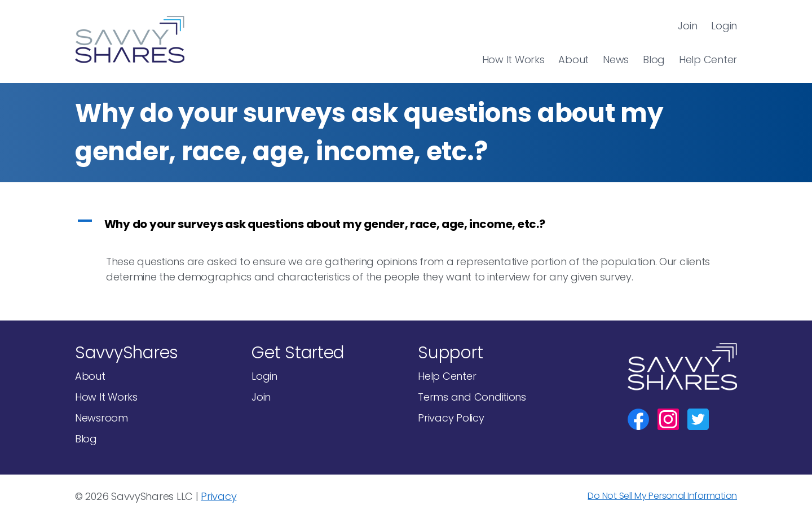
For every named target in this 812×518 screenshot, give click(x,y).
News (616, 60)
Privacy (219, 496)
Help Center (708, 60)
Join (687, 26)
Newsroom (101, 418)
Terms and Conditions (472, 397)
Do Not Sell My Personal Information (662, 496)
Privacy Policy (451, 418)
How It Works (513, 60)
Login (724, 26)
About (573, 60)
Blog (654, 60)
